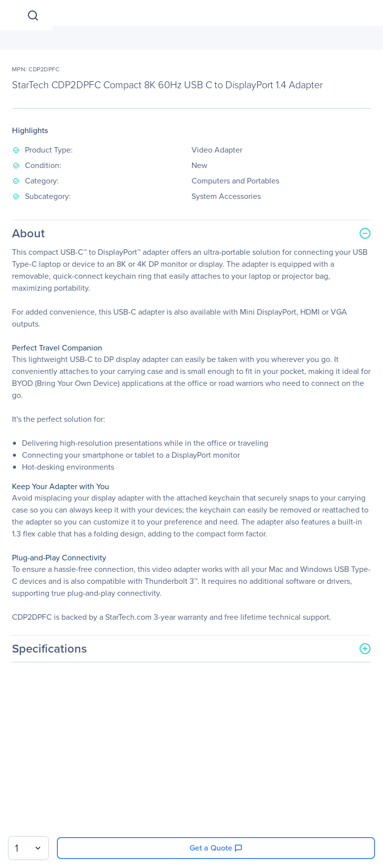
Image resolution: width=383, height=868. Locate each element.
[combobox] (28, 848)
